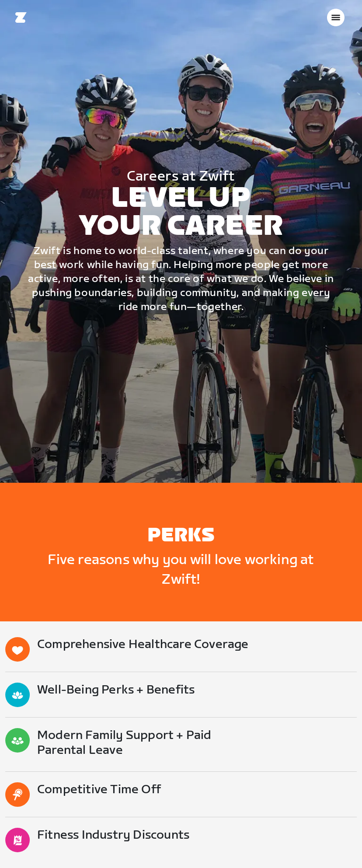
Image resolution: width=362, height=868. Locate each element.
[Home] (21, 17)
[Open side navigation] (336, 17)
